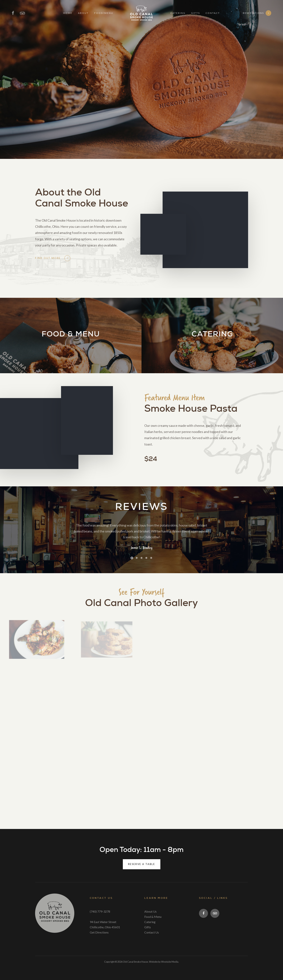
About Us (150, 911)
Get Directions (99, 932)
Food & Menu (153, 917)
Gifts (148, 927)
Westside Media (170, 962)
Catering (150, 922)
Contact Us (152, 932)
